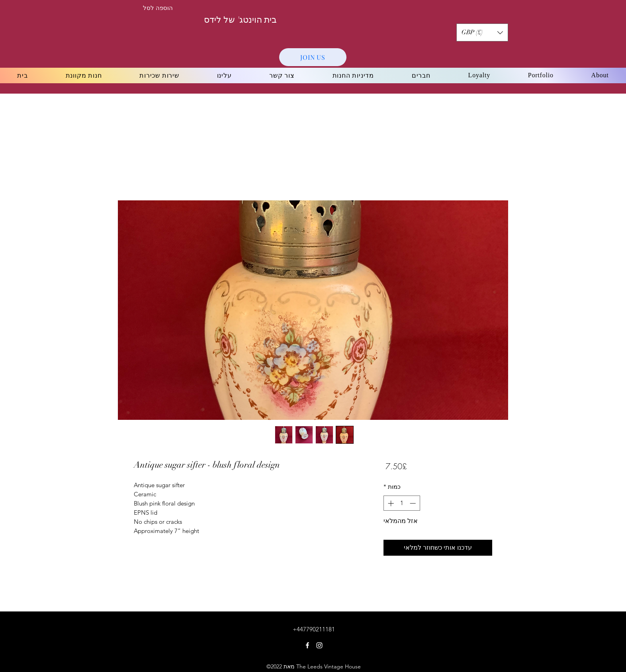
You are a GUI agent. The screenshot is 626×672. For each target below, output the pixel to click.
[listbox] (482, 32)
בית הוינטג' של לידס (240, 20)
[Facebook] (307, 645)
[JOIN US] (313, 57)
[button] (482, 32)
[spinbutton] (402, 503)
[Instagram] (319, 645)
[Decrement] (414, 503)
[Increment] (390, 503)
